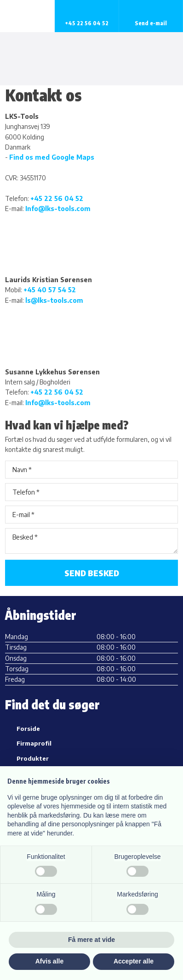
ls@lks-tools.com (54, 300)
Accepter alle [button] (134, 961)
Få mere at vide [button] (91, 940)
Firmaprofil (34, 743)
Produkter (33, 758)
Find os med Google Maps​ (52, 157)
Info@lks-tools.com (58, 209)
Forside (28, 729)
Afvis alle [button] (49, 961)
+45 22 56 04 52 (57, 198)
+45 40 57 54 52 (50, 290)
